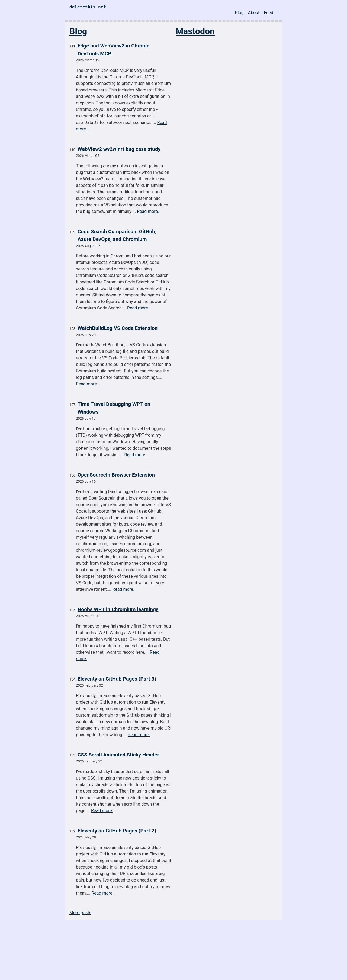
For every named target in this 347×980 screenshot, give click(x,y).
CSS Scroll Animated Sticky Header (118, 755)
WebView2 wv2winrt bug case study (119, 149)
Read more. (148, 211)
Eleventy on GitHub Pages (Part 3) (117, 679)
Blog (239, 13)
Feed (269, 13)
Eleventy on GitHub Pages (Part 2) (117, 831)
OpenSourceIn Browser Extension (116, 475)
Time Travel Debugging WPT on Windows (114, 408)
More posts (80, 913)
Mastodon (195, 31)
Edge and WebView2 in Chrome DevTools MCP (113, 50)
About (254, 13)
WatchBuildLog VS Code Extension (118, 328)
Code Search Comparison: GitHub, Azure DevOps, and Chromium (117, 235)
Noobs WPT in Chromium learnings (118, 609)
